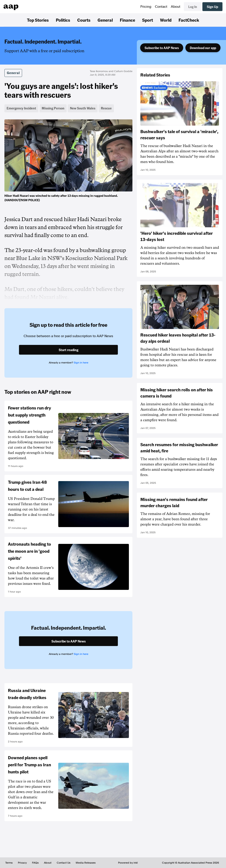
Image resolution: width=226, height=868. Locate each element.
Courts (84, 20)
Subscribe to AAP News (162, 48)
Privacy (22, 863)
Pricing (146, 7)
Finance (127, 20)
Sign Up (212, 7)
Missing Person (53, 108)
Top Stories (38, 20)
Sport (148, 20)
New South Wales (83, 108)
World (166, 20)
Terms (9, 863)
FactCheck (189, 20)
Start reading (69, 350)
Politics (63, 20)
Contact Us (64, 863)
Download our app (203, 48)
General (105, 20)
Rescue (106, 108)
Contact (161, 7)
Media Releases (86, 863)
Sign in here (81, 363)
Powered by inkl (128, 863)
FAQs (35, 863)
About (176, 7)
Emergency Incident (21, 108)
